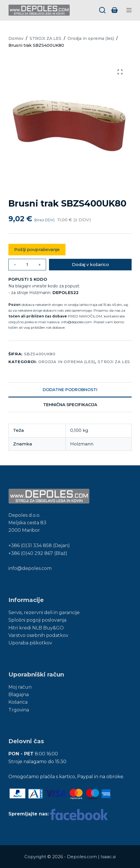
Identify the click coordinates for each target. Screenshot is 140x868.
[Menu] (129, 10)
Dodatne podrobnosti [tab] (70, 390)
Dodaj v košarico (90, 264)
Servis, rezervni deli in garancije (44, 613)
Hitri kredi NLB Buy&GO (36, 628)
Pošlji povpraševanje (37, 249)
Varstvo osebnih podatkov (38, 635)
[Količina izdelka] (27, 265)
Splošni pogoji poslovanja (37, 620)
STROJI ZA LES (114, 362)
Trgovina (19, 710)
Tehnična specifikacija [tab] (70, 405)
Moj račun (20, 687)
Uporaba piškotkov (30, 643)
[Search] (102, 10)
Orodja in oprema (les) (67, 362)
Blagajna (19, 695)
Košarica (18, 702)
